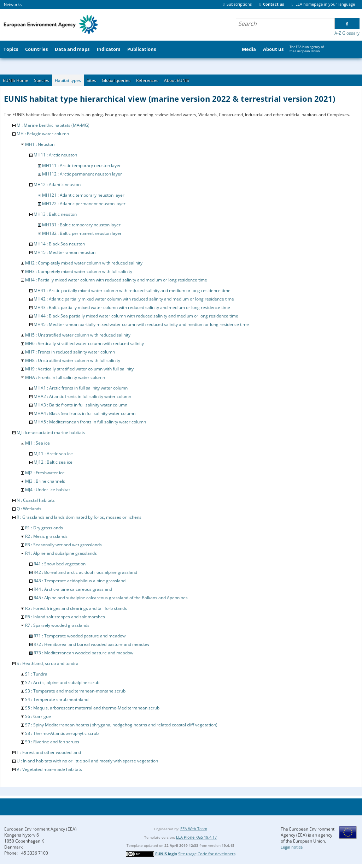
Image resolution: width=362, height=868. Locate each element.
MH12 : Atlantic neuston (57, 185)
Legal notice (292, 847)
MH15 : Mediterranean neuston (65, 252)
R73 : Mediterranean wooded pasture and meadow (83, 653)
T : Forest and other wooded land (49, 752)
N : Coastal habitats (36, 500)
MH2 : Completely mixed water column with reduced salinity (84, 263)
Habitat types (68, 80)
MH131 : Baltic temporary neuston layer (81, 225)
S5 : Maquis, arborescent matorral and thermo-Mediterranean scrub (92, 708)
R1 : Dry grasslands (44, 528)
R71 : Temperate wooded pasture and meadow (80, 636)
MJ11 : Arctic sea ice (53, 454)
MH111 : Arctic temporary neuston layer (81, 165)
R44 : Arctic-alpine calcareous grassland (73, 589)
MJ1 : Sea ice (37, 443)
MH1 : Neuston (40, 144)
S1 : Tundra (36, 674)
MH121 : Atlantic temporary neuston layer (83, 195)
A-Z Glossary (347, 33)
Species (42, 80)
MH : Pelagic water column (43, 134)
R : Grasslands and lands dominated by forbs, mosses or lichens (79, 517)
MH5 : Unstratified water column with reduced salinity (78, 335)
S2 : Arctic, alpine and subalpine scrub (62, 682)
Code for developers (217, 854)
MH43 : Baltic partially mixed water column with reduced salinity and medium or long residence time (132, 307)
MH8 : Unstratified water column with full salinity (73, 360)
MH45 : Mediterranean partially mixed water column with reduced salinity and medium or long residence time (141, 324)
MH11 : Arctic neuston (55, 155)
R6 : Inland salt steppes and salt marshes (65, 617)
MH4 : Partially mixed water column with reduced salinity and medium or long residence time (116, 280)
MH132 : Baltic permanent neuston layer (82, 233)
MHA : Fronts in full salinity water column (65, 377)
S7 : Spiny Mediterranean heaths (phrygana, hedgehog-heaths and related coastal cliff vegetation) (121, 725)
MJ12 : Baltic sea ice (53, 462)
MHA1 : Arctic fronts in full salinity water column (81, 388)
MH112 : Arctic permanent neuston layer (82, 174)
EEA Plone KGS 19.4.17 (196, 837)
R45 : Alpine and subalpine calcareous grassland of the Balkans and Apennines (111, 598)
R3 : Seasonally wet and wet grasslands (63, 545)
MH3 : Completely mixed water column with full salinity (79, 271)
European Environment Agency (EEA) (40, 829)
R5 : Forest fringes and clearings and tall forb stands (76, 608)
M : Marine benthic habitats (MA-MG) (53, 125)
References (147, 80)
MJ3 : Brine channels (45, 481)
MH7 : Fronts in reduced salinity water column (70, 352)
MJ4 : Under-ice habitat (48, 490)
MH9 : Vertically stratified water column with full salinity (79, 369)
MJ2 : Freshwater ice (45, 473)
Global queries (116, 80)
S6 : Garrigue (38, 716)
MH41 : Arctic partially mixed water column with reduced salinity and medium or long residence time (132, 290)
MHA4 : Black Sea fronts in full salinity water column (84, 413)
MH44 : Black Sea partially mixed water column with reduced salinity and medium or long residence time (136, 316)
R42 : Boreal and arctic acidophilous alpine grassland (85, 572)
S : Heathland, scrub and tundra (48, 663)
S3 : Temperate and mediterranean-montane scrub (75, 691)
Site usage (187, 854)
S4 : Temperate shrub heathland (57, 699)
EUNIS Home (16, 80)
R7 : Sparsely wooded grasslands (57, 625)
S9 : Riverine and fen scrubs (52, 742)
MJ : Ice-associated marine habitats (51, 432)
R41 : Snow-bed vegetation (60, 564)
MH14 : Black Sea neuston (59, 244)
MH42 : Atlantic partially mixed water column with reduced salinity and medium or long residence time (134, 299)
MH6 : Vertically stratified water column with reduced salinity (84, 343)
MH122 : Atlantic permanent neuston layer (84, 204)
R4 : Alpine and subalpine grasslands (61, 553)
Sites (91, 80)
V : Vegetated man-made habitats (49, 769)
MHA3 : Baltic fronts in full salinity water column (80, 405)
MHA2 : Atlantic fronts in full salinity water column (82, 396)
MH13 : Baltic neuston (55, 214)
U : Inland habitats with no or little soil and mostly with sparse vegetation (87, 761)
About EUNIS (177, 80)
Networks (13, 4)
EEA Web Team (194, 829)
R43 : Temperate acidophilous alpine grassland (80, 581)
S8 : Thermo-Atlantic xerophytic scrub (62, 733)
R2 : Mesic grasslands (46, 536)
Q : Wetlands (29, 509)
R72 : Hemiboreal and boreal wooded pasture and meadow (91, 644)
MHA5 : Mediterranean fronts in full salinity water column (90, 422)
